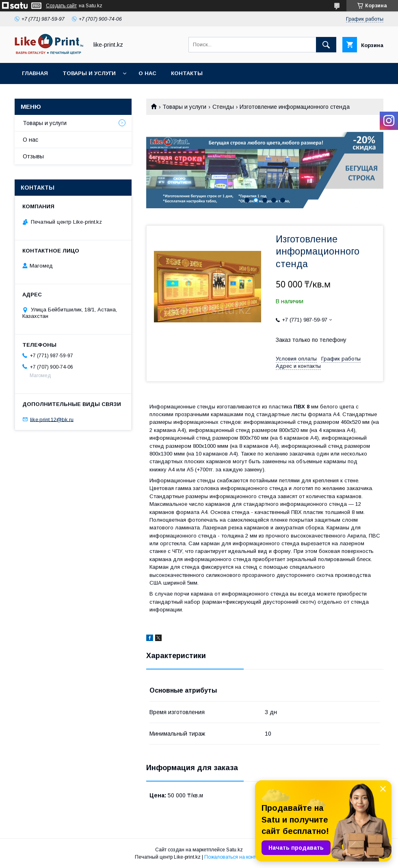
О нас (147, 73)
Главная (35, 73)
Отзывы (33, 156)
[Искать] (326, 45)
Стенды (223, 107)
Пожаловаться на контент (234, 857)
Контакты (187, 73)
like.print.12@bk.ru (52, 419)
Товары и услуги (89, 73)
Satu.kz (235, 850)
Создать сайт (61, 6)
